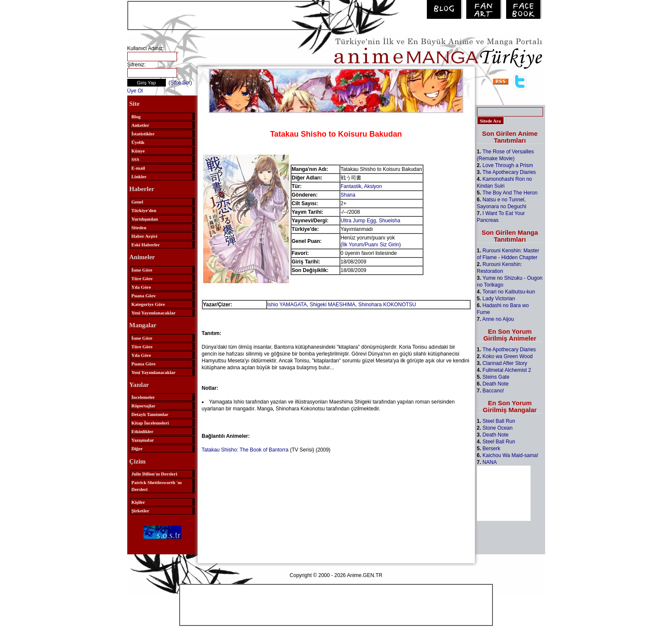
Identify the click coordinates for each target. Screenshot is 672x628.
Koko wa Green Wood (508, 356)
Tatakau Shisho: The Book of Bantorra (245, 450)
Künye (138, 151)
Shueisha (390, 221)
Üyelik (138, 142)
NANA (490, 462)
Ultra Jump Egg (358, 221)
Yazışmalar (143, 440)
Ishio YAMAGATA (287, 305)
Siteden (139, 227)
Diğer (137, 449)
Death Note (496, 384)
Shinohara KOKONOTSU (387, 305)
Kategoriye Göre (148, 304)
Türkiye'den (144, 210)
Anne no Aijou (498, 319)
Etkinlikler (142, 431)
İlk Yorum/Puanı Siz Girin (371, 245)
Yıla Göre (141, 287)
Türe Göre (142, 278)
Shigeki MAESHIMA (333, 305)
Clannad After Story (505, 363)
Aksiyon (373, 186)
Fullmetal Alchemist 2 (507, 370)
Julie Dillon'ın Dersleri (154, 474)
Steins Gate (496, 377)
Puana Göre (144, 296)
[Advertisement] (228, 15)
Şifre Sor (180, 83)
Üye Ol (135, 91)
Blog (136, 117)
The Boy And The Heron (510, 193)
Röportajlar (144, 406)
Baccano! (493, 391)
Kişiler (138, 502)
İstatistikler (143, 134)
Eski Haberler (146, 245)
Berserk (491, 449)
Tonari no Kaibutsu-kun (509, 292)
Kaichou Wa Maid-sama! (510, 455)
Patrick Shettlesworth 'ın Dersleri (157, 486)
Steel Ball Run (499, 421)
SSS (135, 159)
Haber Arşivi (145, 236)
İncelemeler (143, 397)
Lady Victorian (499, 299)
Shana (348, 195)
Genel (138, 202)
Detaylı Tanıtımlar (150, 414)
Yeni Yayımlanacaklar (154, 313)
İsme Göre (142, 270)
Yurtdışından (145, 219)
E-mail (138, 168)
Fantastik (351, 186)
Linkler (139, 176)
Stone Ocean (498, 428)
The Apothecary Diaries (509, 172)
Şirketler (141, 511)
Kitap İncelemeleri (150, 423)
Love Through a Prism (508, 165)
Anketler (141, 125)
